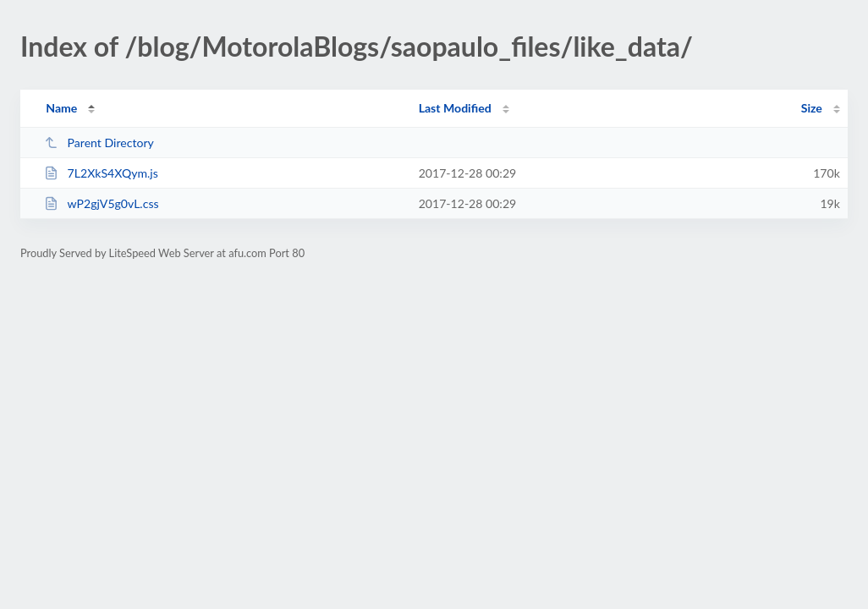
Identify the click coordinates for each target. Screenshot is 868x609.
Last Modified (455, 108)
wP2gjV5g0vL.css (101, 203)
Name (61, 108)
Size (812, 108)
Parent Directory (99, 143)
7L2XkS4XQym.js (101, 173)
